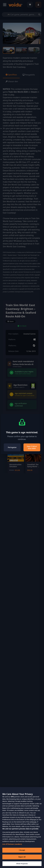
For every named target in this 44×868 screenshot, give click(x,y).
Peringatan (12, 447)
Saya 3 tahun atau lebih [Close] (32, 447)
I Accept (22, 854)
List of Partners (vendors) (12, 848)
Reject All (22, 861)
